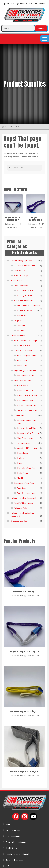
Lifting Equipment (18, 292)
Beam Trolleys (24, 302)
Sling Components (25, 395)
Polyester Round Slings (27, 385)
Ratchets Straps (21, 232)
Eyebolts (21, 415)
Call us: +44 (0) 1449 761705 (18, 4)
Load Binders (19, 228)
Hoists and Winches (22, 337)
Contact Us (10, 841)
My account (10, 835)
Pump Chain (22, 322)
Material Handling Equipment (23, 455)
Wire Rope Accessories (27, 450)
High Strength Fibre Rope (25, 327)
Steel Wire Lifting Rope (24, 440)
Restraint (21, 287)
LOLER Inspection (13, 787)
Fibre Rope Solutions (26, 332)
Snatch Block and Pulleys (28, 367)
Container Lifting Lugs (27, 405)
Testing (9, 823)
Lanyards (18, 277)
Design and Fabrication (15, 817)
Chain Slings (22, 317)
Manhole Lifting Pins (26, 425)
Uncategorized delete (20, 478)
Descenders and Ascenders (29, 262)
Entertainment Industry (15, 829)
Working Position (24, 252)
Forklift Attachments (23, 460)
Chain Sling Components (28, 312)
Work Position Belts (26, 247)
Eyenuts (21, 420)
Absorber (21, 282)
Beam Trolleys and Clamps (26, 297)
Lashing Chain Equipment (25, 222)
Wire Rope (22, 445)
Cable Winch (23, 342)
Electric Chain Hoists (26, 347)
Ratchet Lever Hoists (27, 362)
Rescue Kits (22, 272)
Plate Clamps (23, 430)
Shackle (21, 435)
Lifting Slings (20, 372)
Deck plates (22, 410)
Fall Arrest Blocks (25, 267)
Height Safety (17, 237)
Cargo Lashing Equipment (22, 218)
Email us (40, 4)
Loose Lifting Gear (22, 400)
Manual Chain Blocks (26, 357)
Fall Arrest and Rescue (24, 257)
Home (7, 84)
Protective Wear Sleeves (28, 390)
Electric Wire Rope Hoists (28, 352)
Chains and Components (24, 307)
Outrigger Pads (20, 465)
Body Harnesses (21, 243)
